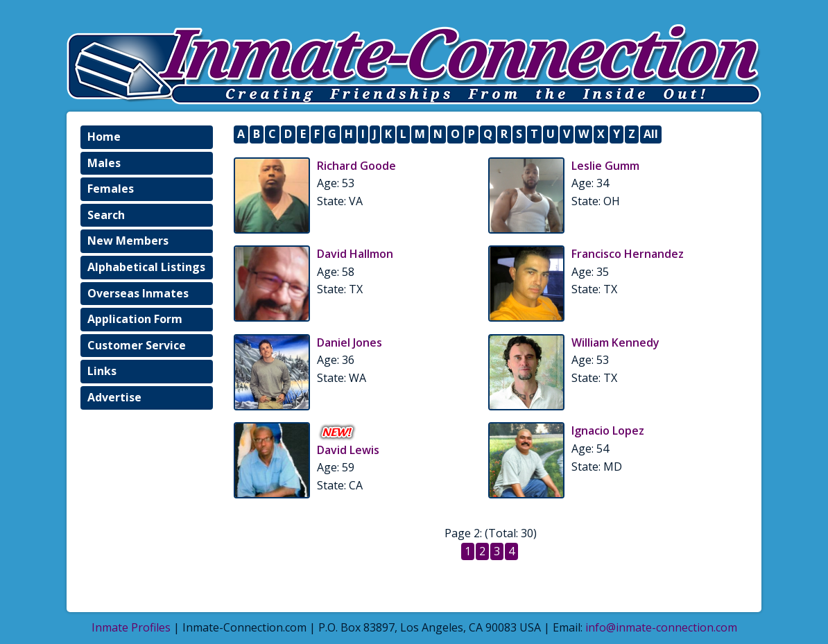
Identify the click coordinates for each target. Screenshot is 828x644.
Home (104, 137)
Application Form (135, 319)
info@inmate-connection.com (661, 627)
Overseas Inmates (138, 293)
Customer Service (137, 345)
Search (106, 215)
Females (111, 189)
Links (102, 371)
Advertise (114, 397)
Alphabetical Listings (146, 267)
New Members (128, 241)
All (651, 134)
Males (104, 163)
